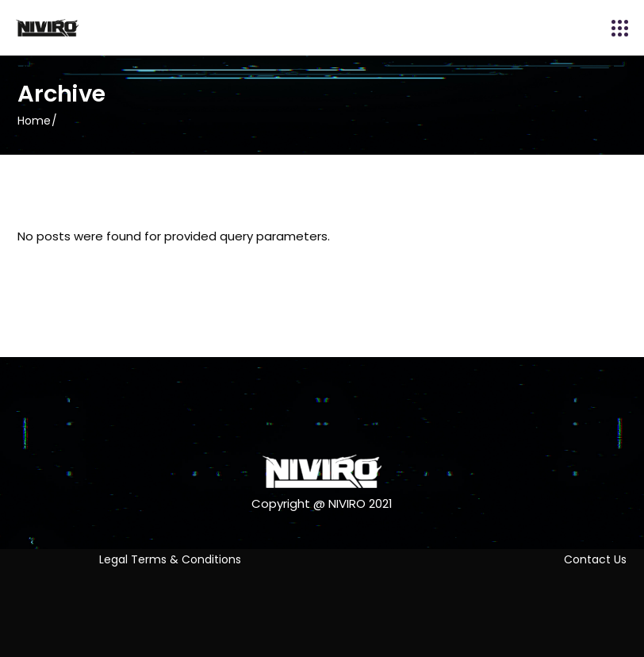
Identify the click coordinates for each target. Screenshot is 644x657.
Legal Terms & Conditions (170, 559)
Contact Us (595, 559)
